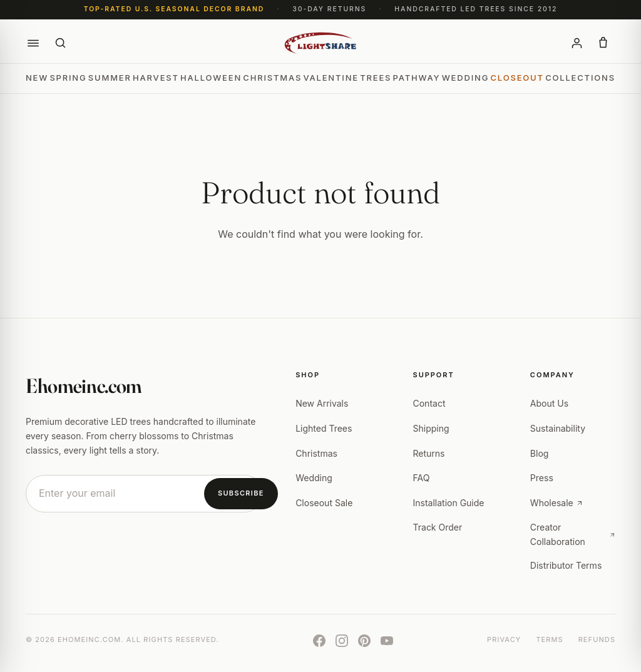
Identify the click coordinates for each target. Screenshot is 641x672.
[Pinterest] (364, 641)
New (37, 78)
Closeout (517, 78)
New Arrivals (322, 403)
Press (542, 478)
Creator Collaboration (573, 534)
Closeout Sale (324, 503)
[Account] (577, 43)
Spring (68, 78)
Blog (540, 453)
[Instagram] (342, 641)
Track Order (438, 527)
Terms (549, 639)
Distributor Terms (566, 565)
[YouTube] (387, 641)
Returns (429, 453)
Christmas (272, 78)
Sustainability (558, 428)
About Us (549, 403)
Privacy (504, 639)
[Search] (61, 43)
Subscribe (241, 493)
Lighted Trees (324, 428)
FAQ (422, 478)
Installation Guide (449, 503)
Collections (580, 78)
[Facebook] (319, 641)
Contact (429, 403)
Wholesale (557, 503)
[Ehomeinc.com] (321, 43)
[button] (33, 43)
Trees (376, 78)
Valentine (331, 78)
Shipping (431, 428)
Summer (110, 78)
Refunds (597, 639)
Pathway (417, 78)
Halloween (211, 78)
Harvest (156, 78)
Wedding (465, 78)
